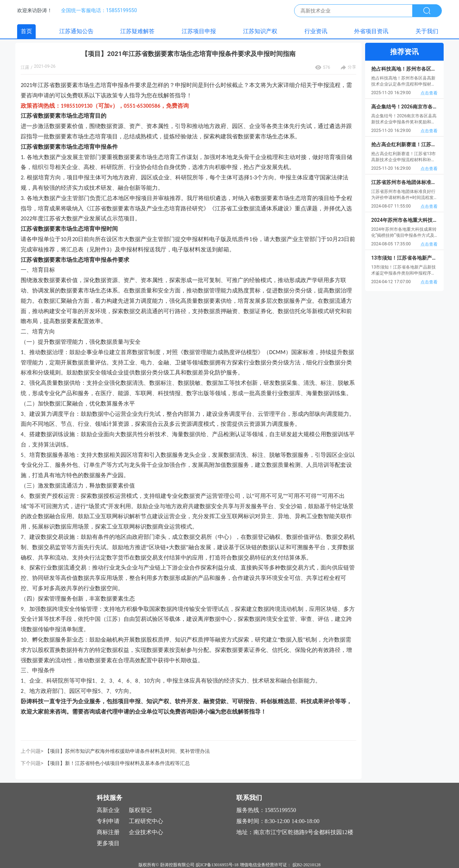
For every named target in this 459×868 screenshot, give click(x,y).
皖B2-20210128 (307, 865)
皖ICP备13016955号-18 (217, 865)
